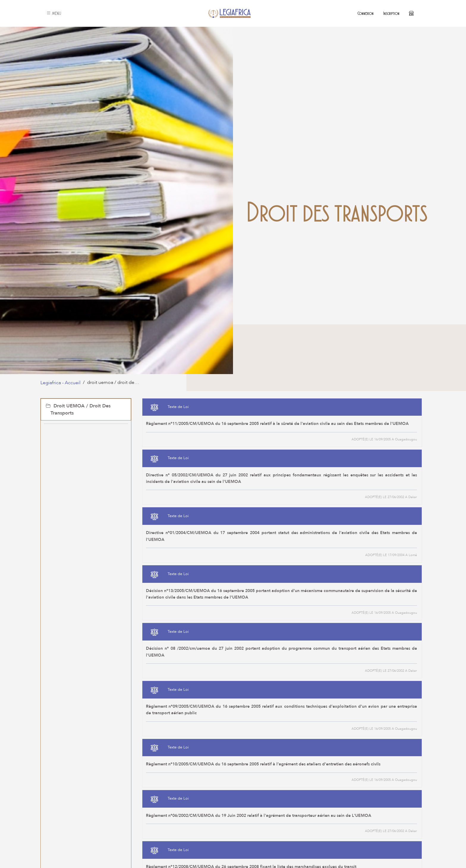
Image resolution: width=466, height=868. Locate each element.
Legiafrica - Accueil (60, 383)
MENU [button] (54, 13)
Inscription (391, 13)
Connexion (366, 13)
